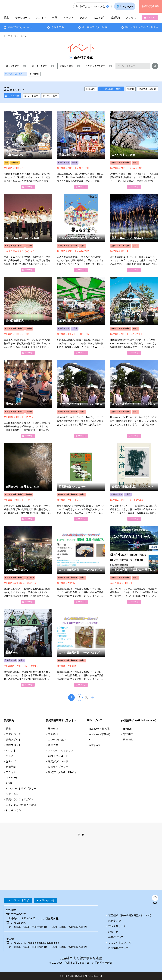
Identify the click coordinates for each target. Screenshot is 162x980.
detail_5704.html (28, 648)
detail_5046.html (81, 150)
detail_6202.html (81, 482)
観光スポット (13, 740)
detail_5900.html (134, 399)
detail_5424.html (28, 565)
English (127, 729)
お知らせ (11, 783)
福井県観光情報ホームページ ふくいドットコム (21, 6)
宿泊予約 (115, 18)
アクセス (131, 18)
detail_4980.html (134, 150)
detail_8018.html (134, 482)
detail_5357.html (134, 233)
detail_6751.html (28, 482)
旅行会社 (53, 729)
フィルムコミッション (61, 750)
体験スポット (13, 745)
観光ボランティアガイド (20, 799)
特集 (6, 18)
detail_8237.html (81, 233)
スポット (41, 18)
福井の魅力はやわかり (20, 27)
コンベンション (57, 740)
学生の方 (53, 745)
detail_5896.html (28, 233)
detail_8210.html (81, 565)
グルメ (84, 18)
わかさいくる (13, 810)
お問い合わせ (47, 900)
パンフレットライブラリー (21, 789)
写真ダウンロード (58, 761)
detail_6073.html (134, 316)
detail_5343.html (28, 399)
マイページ (152, 18)
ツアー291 (12, 794)
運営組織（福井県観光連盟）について (130, 915)
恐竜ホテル (57, 27)
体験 (55, 18)
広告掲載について (118, 948)
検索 (155, 66)
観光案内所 (115, 921)
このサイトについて (120, 942)
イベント (69, 18)
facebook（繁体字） (100, 734)
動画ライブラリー (58, 767)
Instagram (94, 745)
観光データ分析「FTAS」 (62, 772)
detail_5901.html (81, 399)
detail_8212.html (81, 648)
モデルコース (22, 18)
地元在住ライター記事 (94, 27)
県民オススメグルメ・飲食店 (142, 27)
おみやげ (99, 18)
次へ (88, 697)
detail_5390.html (28, 316)
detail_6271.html (134, 565)
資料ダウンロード (58, 756)
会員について (116, 937)
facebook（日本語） (100, 729)
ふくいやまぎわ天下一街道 (21, 805)
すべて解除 (34, 74)
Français (128, 740)
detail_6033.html (81, 316)
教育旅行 (53, 734)
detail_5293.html (28, 150)
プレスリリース (117, 926)
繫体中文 (128, 734)
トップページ (10, 36)
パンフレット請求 (19, 900)
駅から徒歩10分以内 (14, 74)
